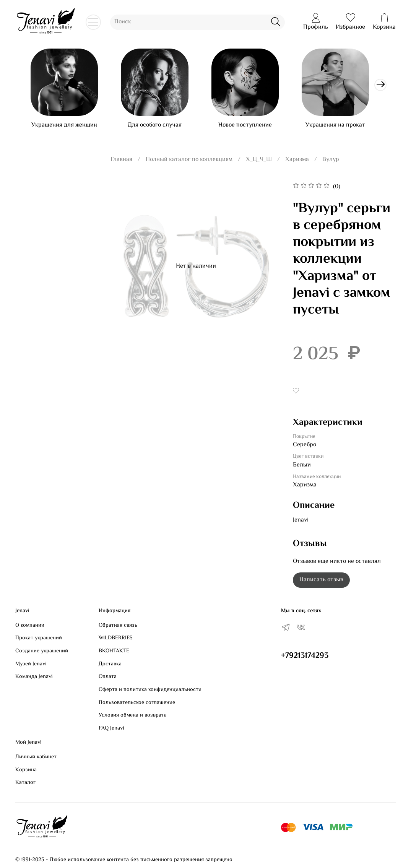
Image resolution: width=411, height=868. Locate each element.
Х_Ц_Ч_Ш (259, 162)
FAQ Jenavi (111, 728)
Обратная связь (118, 626)
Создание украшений (42, 651)
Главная (121, 162)
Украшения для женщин (66, 128)
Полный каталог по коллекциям (189, 162)
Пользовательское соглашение (137, 703)
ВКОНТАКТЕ (114, 651)
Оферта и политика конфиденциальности (150, 690)
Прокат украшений (39, 639)
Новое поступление (252, 128)
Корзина (26, 770)
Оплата (108, 677)
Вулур (331, 162)
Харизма (297, 162)
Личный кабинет (36, 757)
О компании (30, 626)
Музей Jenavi (31, 664)
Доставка (110, 664)
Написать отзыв (321, 583)
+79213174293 (305, 656)
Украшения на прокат (345, 128)
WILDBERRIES (116, 639)
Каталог (25, 783)
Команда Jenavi (34, 677)
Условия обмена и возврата (133, 716)
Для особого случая (159, 128)
